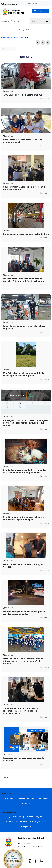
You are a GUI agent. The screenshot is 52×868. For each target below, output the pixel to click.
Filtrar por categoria (8, 49)
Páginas (5, 777)
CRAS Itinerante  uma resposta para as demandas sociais (23, 141)
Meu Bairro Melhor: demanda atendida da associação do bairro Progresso (24, 374)
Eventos (21, 799)
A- (43, 42)
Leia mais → (45, 99)
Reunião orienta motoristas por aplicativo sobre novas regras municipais (23, 518)
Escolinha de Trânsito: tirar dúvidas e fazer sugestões (24, 327)
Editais (8, 799)
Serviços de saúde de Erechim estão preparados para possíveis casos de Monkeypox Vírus (21, 711)
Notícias (27, 37)
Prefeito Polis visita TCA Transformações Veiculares (23, 566)
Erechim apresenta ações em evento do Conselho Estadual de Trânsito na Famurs (23, 280)
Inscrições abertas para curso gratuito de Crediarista (23, 759)
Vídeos (44, 799)
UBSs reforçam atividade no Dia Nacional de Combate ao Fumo (25, 188)
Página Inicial (7, 37)
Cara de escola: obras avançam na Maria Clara (26, 234)
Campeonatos (27, 827)
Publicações (18, 37)
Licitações (15, 817)
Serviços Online (25, 30)
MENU (42, 11)
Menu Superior (33, 4)
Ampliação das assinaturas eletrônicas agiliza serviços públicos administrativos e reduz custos (26, 423)
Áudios (26, 803)
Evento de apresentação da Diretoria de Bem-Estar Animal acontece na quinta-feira (26, 471)
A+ (38, 42)
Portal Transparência (17, 822)
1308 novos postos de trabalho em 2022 (23, 95)
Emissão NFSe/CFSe (33, 817)
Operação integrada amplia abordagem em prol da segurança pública (24, 613)
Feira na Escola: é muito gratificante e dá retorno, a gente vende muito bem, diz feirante (23, 661)
